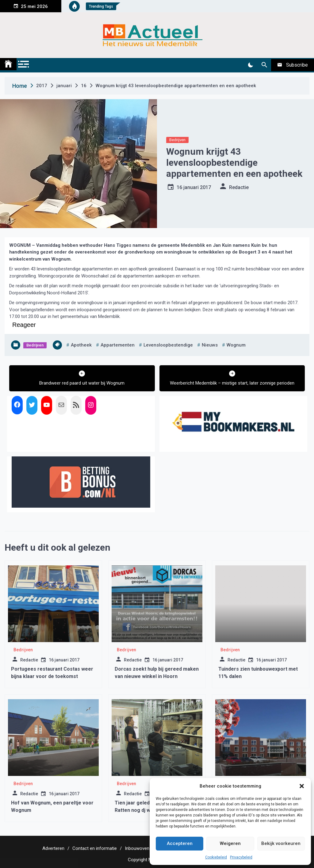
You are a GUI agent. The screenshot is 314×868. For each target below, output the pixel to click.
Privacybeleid (241, 857)
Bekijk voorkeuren (281, 843)
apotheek (81, 345)
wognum (236, 345)
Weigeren (230, 843)
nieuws (210, 345)
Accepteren (180, 843)
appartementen (118, 345)
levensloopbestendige (168, 345)
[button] (302, 786)
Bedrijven (177, 140)
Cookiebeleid (216, 857)
